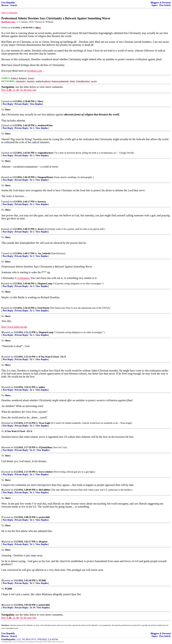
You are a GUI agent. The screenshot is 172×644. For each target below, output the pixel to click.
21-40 (16, 90)
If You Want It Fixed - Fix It (52, 357)
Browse (5, 5)
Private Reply (21, 104)
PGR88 (42, 580)
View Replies (36, 104)
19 (3, 580)
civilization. (24, 278)
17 (3, 517)
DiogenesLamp (45, 284)
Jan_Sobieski (44, 253)
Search (14, 5)
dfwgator (43, 542)
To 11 (32, 450)
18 (3, 542)
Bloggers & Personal (161, 3)
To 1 (32, 128)
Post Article (165, 5)
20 (3, 605)
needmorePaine (45, 125)
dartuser (42, 202)
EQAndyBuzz (46, 447)
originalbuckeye (45, 153)
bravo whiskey (46, 472)
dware (41, 229)
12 (3, 387)
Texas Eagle (45, 423)
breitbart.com (35, 71)
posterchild (44, 517)
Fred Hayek (43, 308)
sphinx (42, 387)
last (34, 90)
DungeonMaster (46, 177)
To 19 (32, 608)
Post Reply (8, 104)
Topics (154, 5)
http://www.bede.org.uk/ (14, 327)
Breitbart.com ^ (9, 22)
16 (3, 490)
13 (3, 423)
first (4, 90)
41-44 (23, 90)
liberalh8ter (45, 490)
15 (3, 472)
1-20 (9, 90)
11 (2, 357)
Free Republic (8, 3)
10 (3, 332)
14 (3, 447)
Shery (40, 101)
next (30, 90)
